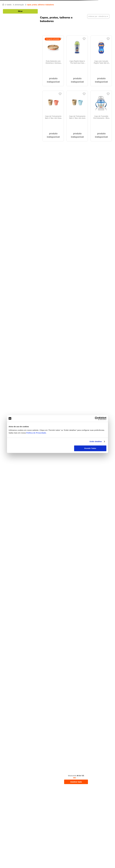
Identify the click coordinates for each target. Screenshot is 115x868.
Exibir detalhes (96, 441)
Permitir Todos (90, 448)
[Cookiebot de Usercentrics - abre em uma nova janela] (97, 418)
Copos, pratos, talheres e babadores (40, 5)
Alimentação (19, 5)
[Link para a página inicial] (3, 5)
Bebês (9, 5)
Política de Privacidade (36, 433)
